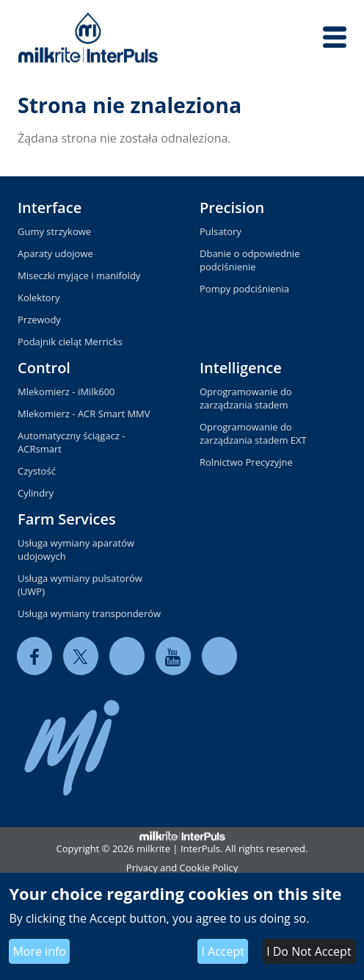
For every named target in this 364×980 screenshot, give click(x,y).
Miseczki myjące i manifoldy (79, 275)
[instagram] (219, 656)
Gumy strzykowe (54, 231)
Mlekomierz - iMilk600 (66, 392)
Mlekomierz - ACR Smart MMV (84, 414)
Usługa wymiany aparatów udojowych (76, 550)
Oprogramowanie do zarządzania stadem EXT (253, 433)
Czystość (37, 471)
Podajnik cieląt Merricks (70, 342)
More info (39, 951)
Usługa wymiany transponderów (89, 613)
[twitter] (81, 656)
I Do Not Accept (309, 951)
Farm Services (67, 519)
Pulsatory (221, 231)
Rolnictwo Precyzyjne (246, 462)
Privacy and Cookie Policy (182, 868)
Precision (232, 208)
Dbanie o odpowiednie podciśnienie (250, 260)
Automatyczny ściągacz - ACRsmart (71, 442)
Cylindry (36, 493)
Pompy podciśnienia (244, 289)
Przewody (39, 320)
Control (44, 368)
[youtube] (173, 656)
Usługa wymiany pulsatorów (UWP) (80, 585)
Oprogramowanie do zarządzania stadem (246, 398)
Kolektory (39, 298)
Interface (50, 208)
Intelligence (241, 368)
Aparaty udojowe (55, 253)
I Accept (223, 951)
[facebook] (34, 656)
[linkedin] (127, 656)
